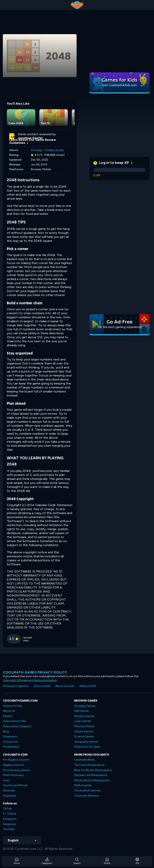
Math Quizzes (83, 785)
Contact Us (10, 742)
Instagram (10, 819)
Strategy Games (85, 706)
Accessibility (11, 747)
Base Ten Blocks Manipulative (93, 770)
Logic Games (83, 721)
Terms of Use (42, 686)
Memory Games (84, 726)
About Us (9, 711)
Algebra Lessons (14, 765)
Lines (6, 780)
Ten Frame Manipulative (89, 765)
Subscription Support (17, 726)
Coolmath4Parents (87, 796)
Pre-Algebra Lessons (16, 760)
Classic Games (84, 731)
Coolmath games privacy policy (35, 672)
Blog (6, 731)
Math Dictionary (13, 775)
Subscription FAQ (14, 721)
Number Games (84, 716)
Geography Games (86, 742)
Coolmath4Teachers (88, 790)
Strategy (37, 150)
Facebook (9, 824)
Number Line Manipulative (91, 775)
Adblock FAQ (88, 686)
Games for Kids (13, 706)
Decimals (9, 790)
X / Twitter (10, 814)
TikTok (7, 809)
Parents (8, 716)
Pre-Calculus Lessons (17, 770)
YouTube (9, 829)
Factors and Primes (15, 785)
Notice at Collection (16, 686)
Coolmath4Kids (85, 760)
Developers (10, 736)
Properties (10, 796)
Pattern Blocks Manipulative (92, 780)
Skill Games (82, 711)
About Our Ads (65, 686)
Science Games (84, 736)
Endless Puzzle (54, 150)
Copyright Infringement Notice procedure (30, 680)
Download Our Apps (87, 747)
